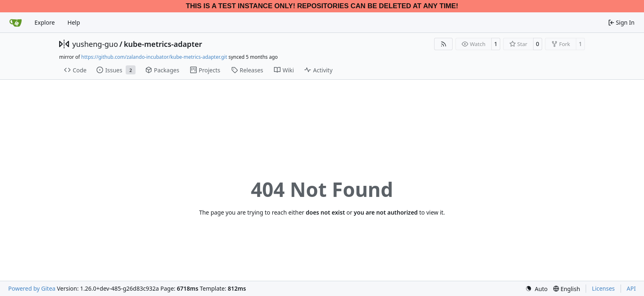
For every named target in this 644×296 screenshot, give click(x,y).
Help (74, 22)
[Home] (16, 23)
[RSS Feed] (444, 44)
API (631, 288)
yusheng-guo (95, 44)
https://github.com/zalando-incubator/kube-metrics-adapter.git (154, 57)
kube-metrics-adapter (163, 44)
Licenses (603, 288)
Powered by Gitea (32, 288)
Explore (45, 22)
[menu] (536, 289)
